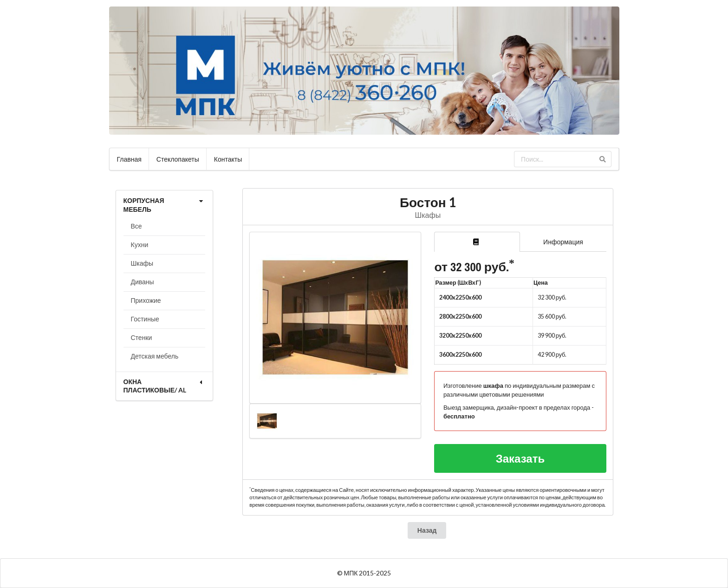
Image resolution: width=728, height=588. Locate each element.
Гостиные (145, 319)
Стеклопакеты (178, 159)
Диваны (143, 282)
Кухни (140, 245)
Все (136, 226)
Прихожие (146, 300)
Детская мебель (155, 356)
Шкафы (142, 263)
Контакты (228, 159)
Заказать (520, 458)
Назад (427, 530)
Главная (129, 159)
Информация (563, 242)
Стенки (142, 337)
